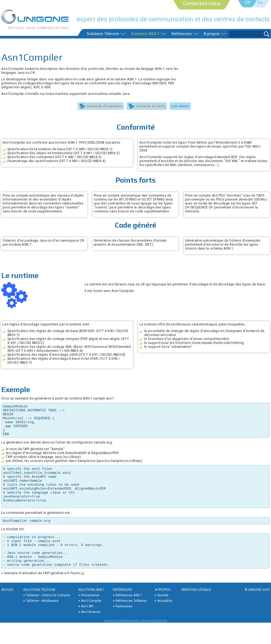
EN (260, 3)
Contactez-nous (202, 3)
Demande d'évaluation (104, 106)
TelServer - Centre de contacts (48, 617)
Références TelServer (131, 622)
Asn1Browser (91, 633)
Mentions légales (196, 611)
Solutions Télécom (103, 34)
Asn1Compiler (91, 622)
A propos (212, 34)
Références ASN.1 (129, 617)
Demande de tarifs (150, 106)
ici (83, 594)
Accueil (8, 611)
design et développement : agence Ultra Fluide (135, 642)
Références (182, 34)
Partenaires (124, 628)
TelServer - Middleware (42, 622)
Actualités (165, 622)
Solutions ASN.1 (145, 34)
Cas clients (180, 106)
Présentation (90, 617)
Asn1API (87, 628)
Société (163, 617)
